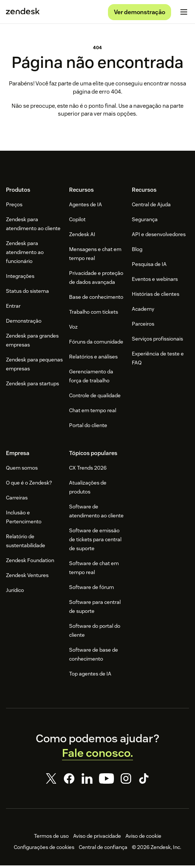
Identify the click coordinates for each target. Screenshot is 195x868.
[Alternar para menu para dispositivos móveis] (184, 13)
